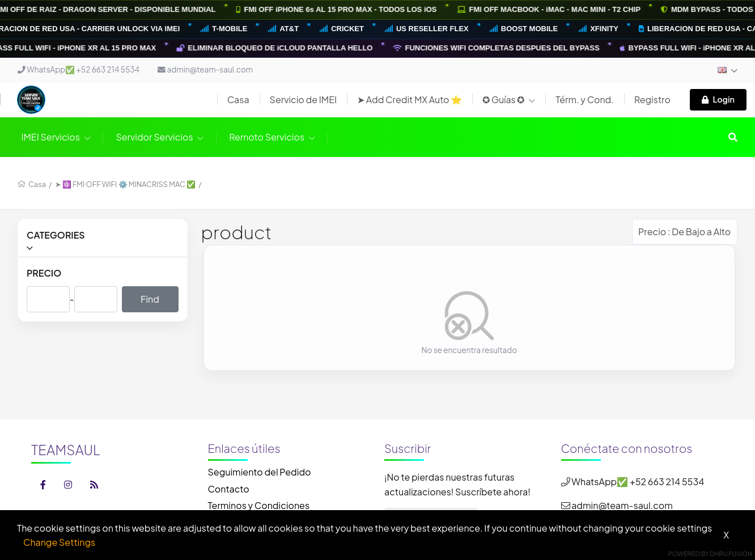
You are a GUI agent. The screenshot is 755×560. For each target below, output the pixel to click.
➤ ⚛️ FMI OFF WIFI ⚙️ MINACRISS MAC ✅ (126, 184)
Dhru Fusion (731, 553)
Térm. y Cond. (585, 99)
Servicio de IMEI (304, 99)
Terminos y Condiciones (259, 505)
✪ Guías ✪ (509, 99)
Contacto (229, 489)
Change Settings (59, 542)
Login (718, 99)
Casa (238, 99)
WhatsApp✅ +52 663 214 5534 (79, 69)
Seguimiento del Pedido (260, 472)
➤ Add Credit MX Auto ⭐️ (410, 99)
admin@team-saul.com (205, 69)
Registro (652, 99)
